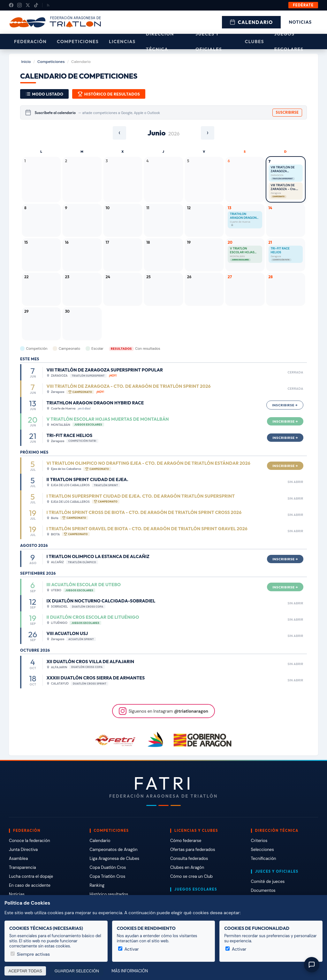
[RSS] (48, 5)
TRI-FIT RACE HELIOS (280, 251)
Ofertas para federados (193, 850)
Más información (130, 971)
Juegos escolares (289, 42)
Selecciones (262, 850)
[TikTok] (36, 5)
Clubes (255, 42)
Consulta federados (189, 858)
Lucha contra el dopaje (31, 876)
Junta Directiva (23, 850)
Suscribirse (287, 112)
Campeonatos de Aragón (114, 850)
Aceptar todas (25, 971)
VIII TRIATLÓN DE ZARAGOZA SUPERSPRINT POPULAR (283, 170)
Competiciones (78, 42)
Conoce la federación (30, 841)
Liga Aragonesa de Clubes (115, 858)
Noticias (300, 22)
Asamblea (18, 858)
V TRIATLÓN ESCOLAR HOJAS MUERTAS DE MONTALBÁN (242, 251)
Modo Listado (45, 94)
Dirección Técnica (160, 42)
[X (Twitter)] (28, 5)
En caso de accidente (30, 885)
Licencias (122, 42)
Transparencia (23, 867)
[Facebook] (11, 5)
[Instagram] (19, 5)
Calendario (251, 22)
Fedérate (303, 5)
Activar (129, 949)
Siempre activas (30, 954)
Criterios (259, 841)
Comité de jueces (268, 881)
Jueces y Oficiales (209, 42)
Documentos (263, 890)
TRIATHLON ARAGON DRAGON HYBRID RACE (243, 216)
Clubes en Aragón (187, 867)
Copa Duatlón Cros (108, 867)
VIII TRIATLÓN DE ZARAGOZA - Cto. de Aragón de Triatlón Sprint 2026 (285, 188)
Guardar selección (77, 971)
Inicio (26, 62)
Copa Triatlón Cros (108, 876)
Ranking (97, 885)
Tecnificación (264, 858)
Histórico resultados (109, 894)
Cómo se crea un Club (191, 876)
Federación (30, 42)
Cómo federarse (186, 841)
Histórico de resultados (109, 94)
